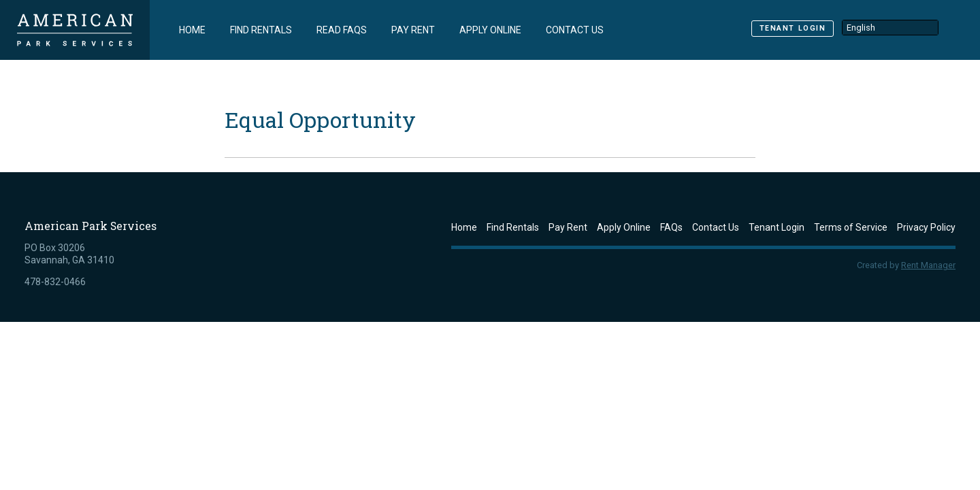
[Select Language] (890, 27)
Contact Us (575, 30)
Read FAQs (342, 30)
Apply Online (490, 30)
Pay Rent (413, 30)
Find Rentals (261, 30)
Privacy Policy (926, 227)
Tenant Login (793, 28)
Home (192, 30)
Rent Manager (928, 265)
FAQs (671, 227)
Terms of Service (851, 227)
